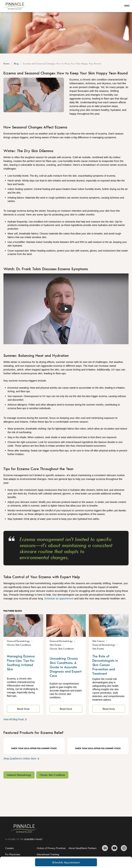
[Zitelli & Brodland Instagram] (123, 848)
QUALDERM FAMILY (33, 839)
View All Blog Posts (15, 719)
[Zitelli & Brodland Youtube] (114, 848)
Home (6, 63)
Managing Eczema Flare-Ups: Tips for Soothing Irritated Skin (21, 663)
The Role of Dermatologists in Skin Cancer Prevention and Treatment (105, 665)
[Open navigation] (127, 6)
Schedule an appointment (59, 598)
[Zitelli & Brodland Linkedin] (106, 848)
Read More (23, 709)
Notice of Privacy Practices (51, 848)
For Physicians (13, 854)
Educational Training (48, 854)
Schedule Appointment (66, 862)
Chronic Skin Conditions (52, 775)
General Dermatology (19, 775)
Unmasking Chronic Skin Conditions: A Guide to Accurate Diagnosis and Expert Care (66, 667)
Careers (9, 848)
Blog (16, 63)
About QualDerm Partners (82, 848)
